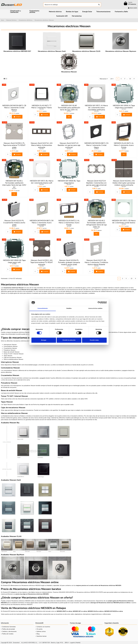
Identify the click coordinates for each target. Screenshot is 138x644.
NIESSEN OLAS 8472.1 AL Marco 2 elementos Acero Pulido (69, 223)
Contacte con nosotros (43, 627)
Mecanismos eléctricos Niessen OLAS (86, 51)
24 (112, 79)
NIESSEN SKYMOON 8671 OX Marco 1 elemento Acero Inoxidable (42, 223)
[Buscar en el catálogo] (99, 5)
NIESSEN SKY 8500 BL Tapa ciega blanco (69, 182)
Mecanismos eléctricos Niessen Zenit (52, 51)
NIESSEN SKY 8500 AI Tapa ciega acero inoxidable (124, 107)
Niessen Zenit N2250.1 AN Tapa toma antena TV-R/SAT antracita (42, 262)
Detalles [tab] (69, 308)
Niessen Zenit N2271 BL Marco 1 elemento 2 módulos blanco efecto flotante (96, 262)
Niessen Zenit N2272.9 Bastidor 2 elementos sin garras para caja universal (96, 183)
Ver (69, 117)
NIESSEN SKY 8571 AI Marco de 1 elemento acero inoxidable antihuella (96, 108)
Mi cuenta (39, 629)
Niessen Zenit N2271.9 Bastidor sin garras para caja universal (69, 145)
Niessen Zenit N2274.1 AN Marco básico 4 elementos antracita (42, 145)
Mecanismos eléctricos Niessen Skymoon (121, 51)
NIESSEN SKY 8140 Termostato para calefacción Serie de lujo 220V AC (69, 108)
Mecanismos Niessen (69, 72)
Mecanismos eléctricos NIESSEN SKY (17, 51)
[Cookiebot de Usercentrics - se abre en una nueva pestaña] (99, 303)
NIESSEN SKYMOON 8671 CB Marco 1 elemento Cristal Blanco (14, 108)
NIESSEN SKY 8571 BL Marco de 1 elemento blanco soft (42, 182)
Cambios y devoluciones (9, 631)
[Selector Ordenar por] (104, 79)
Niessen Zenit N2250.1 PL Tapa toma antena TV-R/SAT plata (14, 145)
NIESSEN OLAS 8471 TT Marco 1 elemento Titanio (42, 107)
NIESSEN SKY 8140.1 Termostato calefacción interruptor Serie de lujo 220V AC (14, 184)
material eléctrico (52, 420)
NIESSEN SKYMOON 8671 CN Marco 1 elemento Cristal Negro (96, 145)
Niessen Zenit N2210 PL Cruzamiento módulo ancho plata (14, 223)
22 (130, 79)
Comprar (17, 117)
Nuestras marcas (41, 636)
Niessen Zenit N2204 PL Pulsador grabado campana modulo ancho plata (69, 262)
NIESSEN (14, 111)
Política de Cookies (8, 634)
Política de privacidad (8, 629)
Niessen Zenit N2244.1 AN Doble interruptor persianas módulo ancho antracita (124, 183)
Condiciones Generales (9, 627)
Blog (38, 634)
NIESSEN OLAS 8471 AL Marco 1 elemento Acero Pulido (124, 145)
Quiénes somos (41, 631)
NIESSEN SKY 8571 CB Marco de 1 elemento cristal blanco (124, 222)
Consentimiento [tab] (43, 308)
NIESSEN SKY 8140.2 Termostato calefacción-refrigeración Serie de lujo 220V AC (96, 224)
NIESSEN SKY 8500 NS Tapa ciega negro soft (14, 261)
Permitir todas (94, 340)
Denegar (44, 340)
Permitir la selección (69, 340)
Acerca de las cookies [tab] (95, 308)
